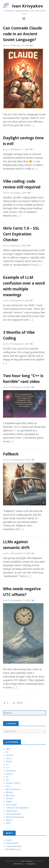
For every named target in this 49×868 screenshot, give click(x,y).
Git (7, 780)
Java (8, 786)
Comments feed (14, 846)
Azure (9, 758)
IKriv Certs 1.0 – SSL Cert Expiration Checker (21, 234)
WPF (8, 823)
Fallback (11, 454)
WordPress (18, 864)
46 (14, 703)
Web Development (15, 817)
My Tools (10, 795)
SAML (9, 802)
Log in (9, 840)
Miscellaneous (13, 789)
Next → (21, 703)
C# (7, 764)
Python (9, 798)
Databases (11, 771)
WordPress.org (13, 849)
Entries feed (12, 843)
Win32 (9, 820)
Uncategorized (13, 814)
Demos (9, 774)
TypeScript (12, 811)
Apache (10, 755)
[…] (32, 125)
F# (7, 777)
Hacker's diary (13, 783)
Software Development (17, 808)
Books (9, 761)
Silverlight (11, 805)
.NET (8, 749)
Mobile (9, 792)
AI (7, 752)
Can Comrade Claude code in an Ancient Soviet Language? (22, 34)
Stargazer (31, 864)
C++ (8, 768)
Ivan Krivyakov (27, 6)
